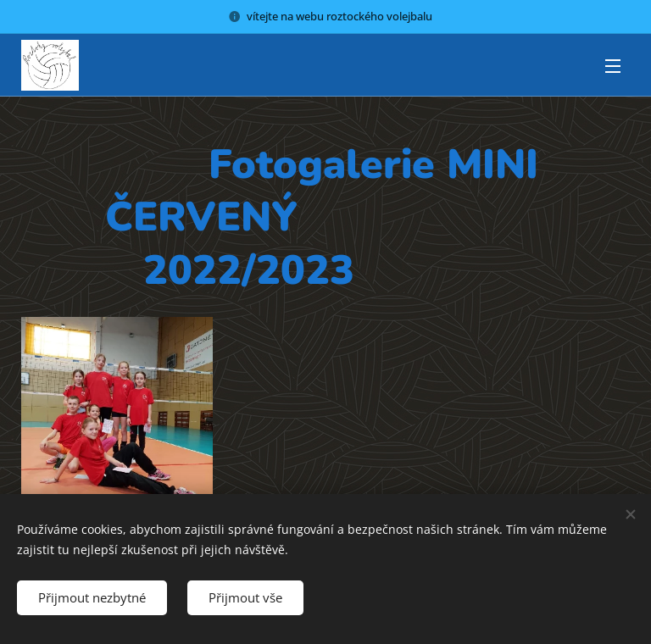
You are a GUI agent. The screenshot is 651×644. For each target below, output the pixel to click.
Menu (613, 66)
